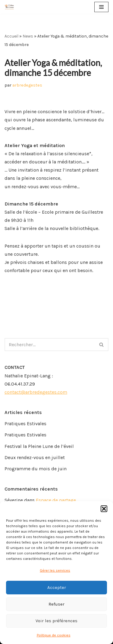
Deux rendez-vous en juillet (35, 457)
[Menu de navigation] (101, 7)
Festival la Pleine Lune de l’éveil (39, 446)
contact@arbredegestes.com (36, 392)
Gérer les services (55, 570)
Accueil (11, 36)
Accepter (57, 587)
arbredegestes (27, 85)
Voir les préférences (56, 621)
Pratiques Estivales (25, 424)
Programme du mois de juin (36, 469)
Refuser (56, 604)
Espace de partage (56, 500)
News (28, 36)
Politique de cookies (54, 635)
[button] (104, 509)
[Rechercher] (50, 345)
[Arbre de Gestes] (9, 7)
